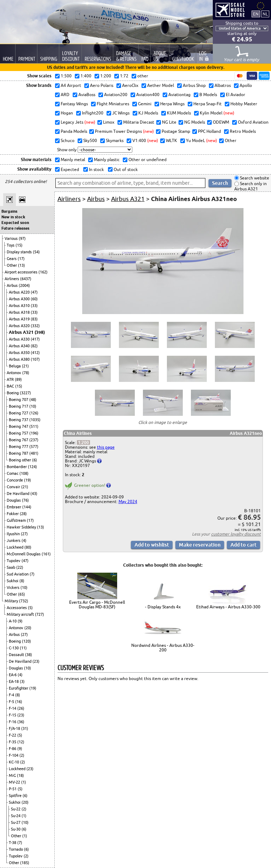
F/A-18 (15, 728)
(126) (34, 413)
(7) (32, 574)
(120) (26, 641)
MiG (13, 775)
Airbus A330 (20, 339)
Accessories (17, 608)
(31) (25, 728)
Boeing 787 (19, 453)
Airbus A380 (20, 359)
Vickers (14, 587)
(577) (34, 447)
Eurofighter (19, 688)
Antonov (14, 373)
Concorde (15, 480)
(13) (22, 265)
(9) (20, 621)
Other (12, 265)
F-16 (13, 722)
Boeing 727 (19, 413)
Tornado (16, 849)
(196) (34, 433)
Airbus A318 (20, 312)
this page (106, 447)
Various (12, 238)
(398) (40, 332)
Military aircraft (21, 614)
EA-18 (14, 681)
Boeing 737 (19, 420)
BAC (11, 386)
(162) (43, 272)
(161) (46, 554)
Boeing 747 (19, 426)
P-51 (13, 789)
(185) (25, 863)
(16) (19, 702)
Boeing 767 (19, 440)
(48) (33, 400)
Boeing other (20, 460)
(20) (28, 628)
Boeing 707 (19, 400)
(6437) (26, 279)
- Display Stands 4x (163, 607)
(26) (21, 708)
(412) (35, 353)
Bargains (9, 211)
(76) (25, 500)
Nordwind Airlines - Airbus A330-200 (163, 648)
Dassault (17, 655)
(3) (22, 681)
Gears (12, 259)
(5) (30, 608)
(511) (34, 426)
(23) (36, 661)
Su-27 (16, 822)
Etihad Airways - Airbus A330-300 (228, 607)
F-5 (12, 702)
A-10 (13, 621)
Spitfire (16, 796)
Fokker (13, 514)
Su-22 (16, 809)
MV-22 (15, 782)
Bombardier (17, 467)
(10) (33, 406)
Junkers (14, 541)
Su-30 (16, 829)
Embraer (14, 507)
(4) (24, 541)
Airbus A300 (20, 299)
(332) (35, 326)
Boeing (13, 393)
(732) (24, 601)
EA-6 (13, 675)
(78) (26, 373)
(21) (25, 366)
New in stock (13, 217)
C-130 (14, 648)
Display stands (20, 252)
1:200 (83, 442)
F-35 (13, 742)
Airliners (12, 279)
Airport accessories (22, 272)
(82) (34, 346)
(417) (35, 339)
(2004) (24, 285)
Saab (11, 567)
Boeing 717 (19, 406)
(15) (19, 245)
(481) (34, 453)
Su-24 (16, 816)
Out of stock (125, 169)
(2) (22, 755)
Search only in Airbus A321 (251, 186)
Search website (254, 178)
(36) (21, 722)
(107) (35, 359)
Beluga (15, 366)
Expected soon (15, 223)
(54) (36, 252)
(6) (35, 460)
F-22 (13, 735)
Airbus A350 (20, 353)
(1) (24, 782)
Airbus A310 (20, 306)
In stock (96, 169)
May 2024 (128, 501)
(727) (40, 614)
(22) (20, 567)
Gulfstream (17, 520)
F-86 (13, 749)
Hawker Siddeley (22, 527)
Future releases (15, 228)
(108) (24, 473)
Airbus (13, 285)
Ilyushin (14, 534)
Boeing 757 (19, 433)
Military (12, 601)
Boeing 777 (19, 447)
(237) (34, 440)
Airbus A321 (22, 332)
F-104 (14, 755)
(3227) (25, 393)
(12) (21, 742)
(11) (23, 648)
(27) (24, 534)
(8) (22, 581)
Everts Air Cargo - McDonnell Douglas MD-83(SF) (97, 604)
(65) (22, 594)
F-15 (13, 715)
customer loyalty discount (236, 534)
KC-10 (14, 762)
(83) (34, 319)
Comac (13, 473)
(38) (29, 655)
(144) (27, 507)
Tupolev (14, 561)
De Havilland (19, 494)
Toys (11, 245)
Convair (14, 487)
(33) (34, 306)
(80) (28, 547)
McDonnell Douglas (24, 554)
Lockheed (16, 547)
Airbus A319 (20, 319)
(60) (34, 299)
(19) (28, 480)
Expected (69, 169)
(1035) (35, 420)
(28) (23, 514)
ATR (11, 379)
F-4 (12, 695)
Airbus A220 (20, 292)
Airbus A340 (20, 346)
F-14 (13, 708)
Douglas (14, 500)
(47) (34, 292)
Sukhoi (13, 581)
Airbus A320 (20, 326)
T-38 (13, 843)
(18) (20, 775)
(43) (34, 494)
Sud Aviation (18, 574)
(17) (21, 259)
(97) (22, 238)
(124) (32, 467)
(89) (18, 379)
